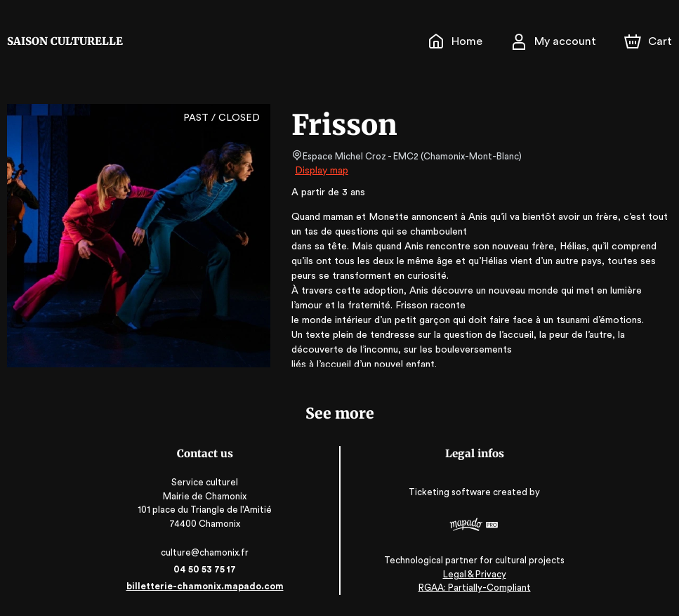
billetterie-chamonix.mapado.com (208, 586)
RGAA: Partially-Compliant (472, 588)
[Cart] (650, 41)
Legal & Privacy (471, 574)
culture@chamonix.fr (207, 552)
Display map (322, 171)
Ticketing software (449, 493)
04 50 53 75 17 (207, 569)
